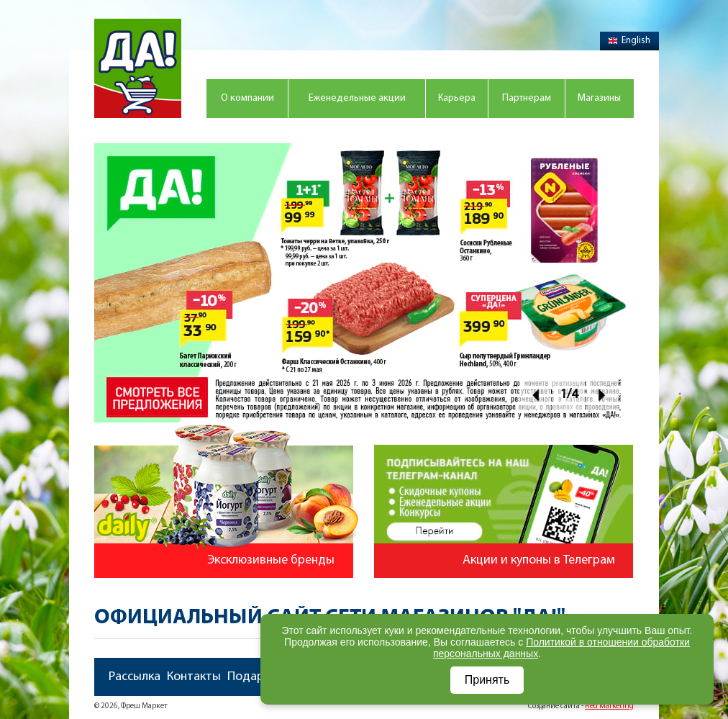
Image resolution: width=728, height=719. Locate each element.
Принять (487, 680)
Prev (535, 395)
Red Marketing (609, 706)
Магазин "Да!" (138, 68)
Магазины (599, 98)
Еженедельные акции (357, 98)
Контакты (194, 677)
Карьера (457, 98)
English (629, 41)
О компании (247, 98)
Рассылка (135, 677)
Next (602, 395)
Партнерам (527, 98)
